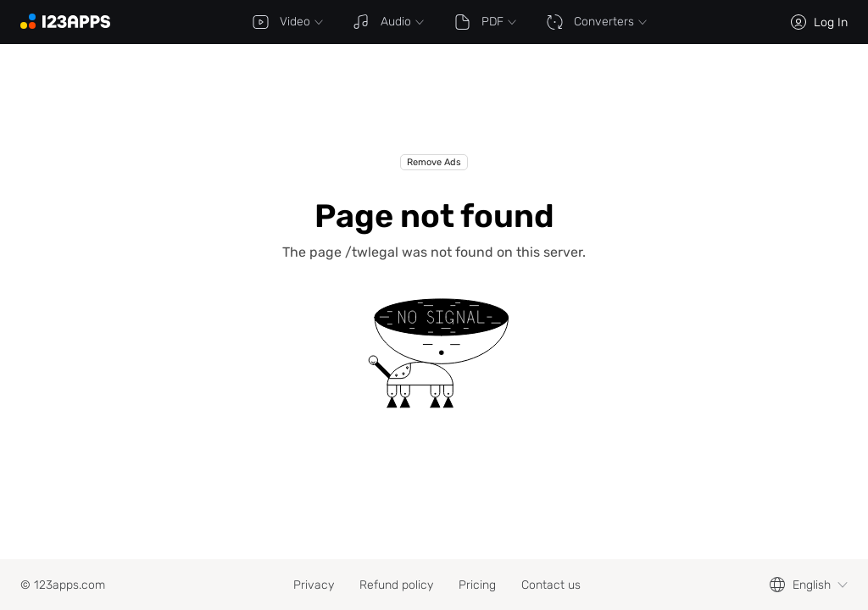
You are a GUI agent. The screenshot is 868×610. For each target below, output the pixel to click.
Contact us (551, 585)
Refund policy (396, 585)
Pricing (477, 585)
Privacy (314, 585)
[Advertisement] (434, 112)
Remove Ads (434, 162)
